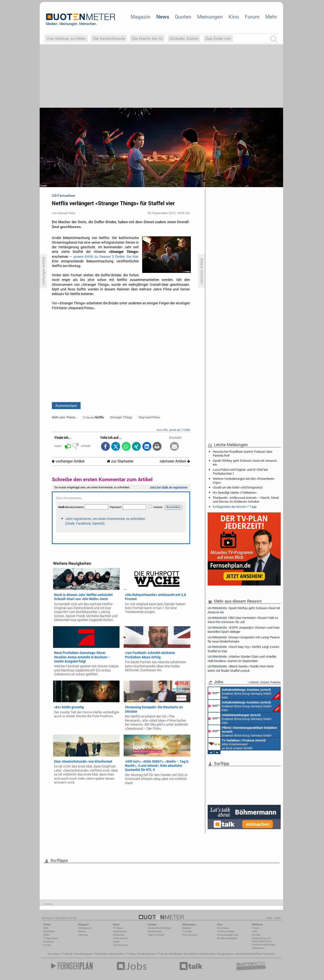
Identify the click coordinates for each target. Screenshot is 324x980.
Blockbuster (176, 954)
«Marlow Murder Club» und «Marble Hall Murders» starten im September (242, 658)
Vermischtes (120, 931)
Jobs (255, 931)
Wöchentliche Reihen (159, 928)
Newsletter (49, 931)
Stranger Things (121, 417)
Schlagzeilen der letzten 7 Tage (235, 507)
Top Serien (269, 954)
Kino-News (223, 928)
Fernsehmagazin (84, 954)
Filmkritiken (101, 954)
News (163, 17)
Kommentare (66, 405)
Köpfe (116, 942)
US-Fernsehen (121, 945)
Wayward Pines (149, 417)
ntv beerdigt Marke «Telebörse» (235, 492)
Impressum (258, 948)
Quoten (183, 17)
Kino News (54, 954)
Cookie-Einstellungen (264, 945)
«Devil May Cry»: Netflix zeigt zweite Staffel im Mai (243, 649)
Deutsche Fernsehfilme (249, 954)
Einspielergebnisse (228, 935)
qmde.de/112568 (180, 430)
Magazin (140, 17)
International (120, 938)
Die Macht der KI (147, 38)
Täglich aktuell (156, 935)
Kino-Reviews (190, 935)
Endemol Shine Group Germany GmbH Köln (244, 693)
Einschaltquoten (147, 954)
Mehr (271, 17)
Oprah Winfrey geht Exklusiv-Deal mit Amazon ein (245, 462)
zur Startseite (120, 461)
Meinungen (210, 17)
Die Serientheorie (109, 38)
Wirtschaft (119, 935)
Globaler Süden (184, 38)
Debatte (187, 928)
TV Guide (162, 954)
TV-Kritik (187, 931)
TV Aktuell (67, 954)
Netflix (93, 417)
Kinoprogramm (226, 954)
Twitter (47, 945)
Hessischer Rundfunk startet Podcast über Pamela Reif (243, 453)
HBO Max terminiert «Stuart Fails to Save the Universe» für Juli (243, 620)
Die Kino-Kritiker (226, 931)
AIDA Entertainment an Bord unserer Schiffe (237, 744)
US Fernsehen (117, 954)
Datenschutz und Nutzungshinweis (262, 940)
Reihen (82, 931)
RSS (46, 928)
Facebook (49, 942)
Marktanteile (155, 931)
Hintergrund (85, 928)
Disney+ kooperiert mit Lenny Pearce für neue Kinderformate (244, 639)
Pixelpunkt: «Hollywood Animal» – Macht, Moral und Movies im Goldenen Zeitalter (246, 500)
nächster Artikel (175, 461)
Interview (83, 935)
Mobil (47, 935)
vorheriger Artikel (68, 461)
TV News (131, 954)
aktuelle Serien (208, 954)
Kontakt (256, 935)
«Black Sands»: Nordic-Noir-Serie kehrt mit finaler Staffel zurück (241, 668)
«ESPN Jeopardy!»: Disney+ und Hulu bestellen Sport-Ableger (244, 629)
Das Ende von (218, 38)
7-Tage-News (51, 938)
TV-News (118, 928)
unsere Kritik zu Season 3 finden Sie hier (106, 257)
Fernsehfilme (191, 954)
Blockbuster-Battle (227, 938)
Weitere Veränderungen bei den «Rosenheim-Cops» (244, 480)
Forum (252, 17)
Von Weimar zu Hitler (66, 38)
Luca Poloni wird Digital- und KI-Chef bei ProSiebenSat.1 (240, 471)
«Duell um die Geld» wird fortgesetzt (238, 487)
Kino (234, 17)
